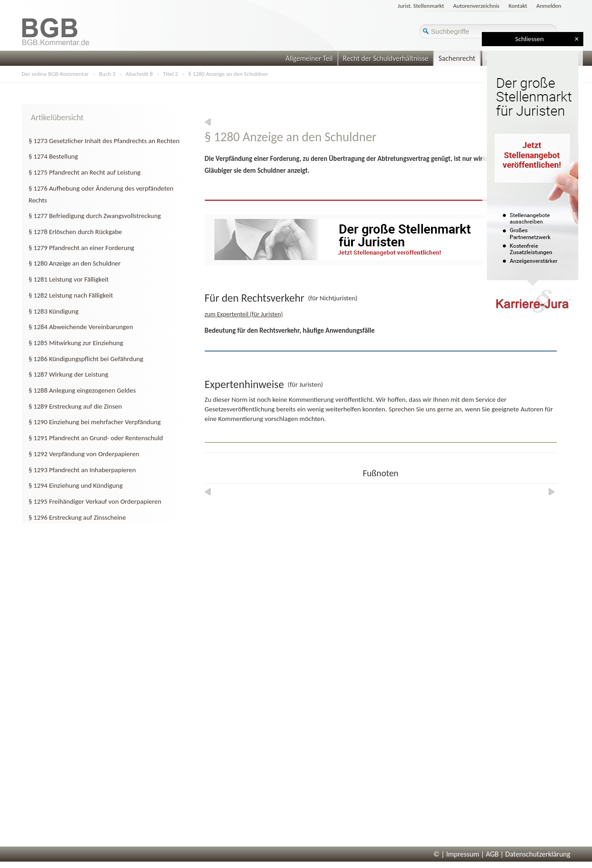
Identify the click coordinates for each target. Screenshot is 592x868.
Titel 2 (171, 74)
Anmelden (549, 6)
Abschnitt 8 (139, 74)
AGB (492, 854)
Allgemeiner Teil (309, 58)
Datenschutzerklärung (538, 854)
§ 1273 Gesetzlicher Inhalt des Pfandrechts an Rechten (104, 141)
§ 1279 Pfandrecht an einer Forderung (82, 248)
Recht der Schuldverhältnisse (386, 58)
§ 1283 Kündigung (54, 311)
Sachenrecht (457, 58)
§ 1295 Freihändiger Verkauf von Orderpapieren (95, 501)
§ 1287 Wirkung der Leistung (69, 374)
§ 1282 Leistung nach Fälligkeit (71, 295)
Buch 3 (107, 74)
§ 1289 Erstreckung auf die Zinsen (75, 406)
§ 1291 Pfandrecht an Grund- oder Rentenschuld (96, 438)
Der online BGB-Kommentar (55, 74)
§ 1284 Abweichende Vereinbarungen (81, 327)
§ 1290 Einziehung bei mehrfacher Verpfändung (95, 422)
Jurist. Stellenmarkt (421, 6)
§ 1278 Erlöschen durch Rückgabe (75, 232)
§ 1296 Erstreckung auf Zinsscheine (77, 517)
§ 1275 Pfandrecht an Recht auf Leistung (85, 172)
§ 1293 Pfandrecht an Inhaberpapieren (83, 470)
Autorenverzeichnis (476, 6)
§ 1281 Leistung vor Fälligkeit (69, 279)
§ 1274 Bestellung (53, 156)
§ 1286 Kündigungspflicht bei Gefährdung (86, 359)
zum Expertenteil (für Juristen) (244, 314)
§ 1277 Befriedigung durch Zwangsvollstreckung (95, 216)
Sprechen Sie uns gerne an (425, 409)
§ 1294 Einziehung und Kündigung (76, 485)
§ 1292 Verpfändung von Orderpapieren (84, 454)
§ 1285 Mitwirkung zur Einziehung (76, 343)
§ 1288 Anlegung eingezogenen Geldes (83, 390)
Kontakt (518, 6)
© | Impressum (456, 854)
